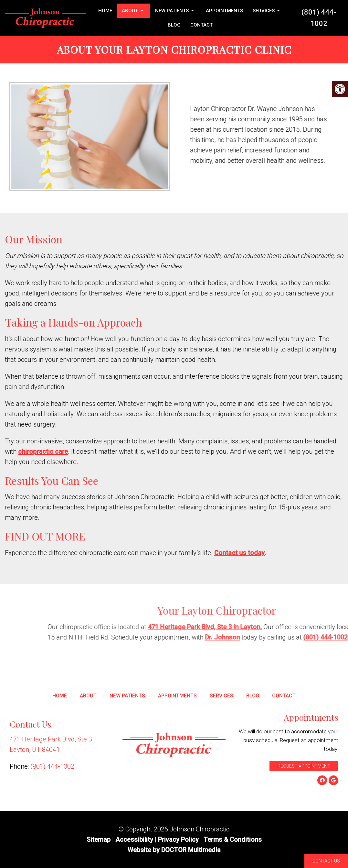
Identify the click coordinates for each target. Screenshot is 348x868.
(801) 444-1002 (319, 18)
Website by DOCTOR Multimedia (174, 850)
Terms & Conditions (233, 840)
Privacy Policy (179, 840)
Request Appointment (304, 766)
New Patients (172, 11)
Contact (201, 25)
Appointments (224, 11)
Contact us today (287, 553)
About (130, 11)
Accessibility (134, 840)
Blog (174, 25)
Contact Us (326, 861)
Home (105, 11)
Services (264, 11)
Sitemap (99, 840)
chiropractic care (90, 451)
